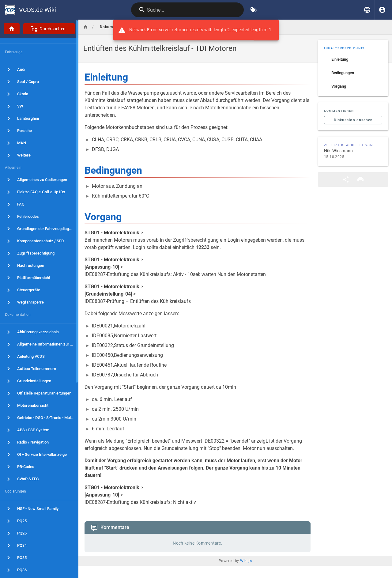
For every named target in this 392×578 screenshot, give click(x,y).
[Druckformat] (360, 179)
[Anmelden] (382, 10)
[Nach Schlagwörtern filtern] (254, 10)
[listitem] (353, 59)
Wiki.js (246, 561)
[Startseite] (12, 29)
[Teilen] (346, 179)
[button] (367, 10)
